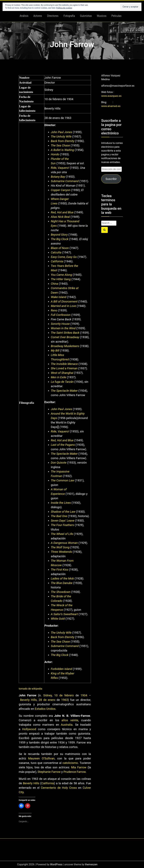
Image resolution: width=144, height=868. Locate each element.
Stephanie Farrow (49, 772)
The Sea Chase (60, 146)
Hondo (55, 154)
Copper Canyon (61, 190)
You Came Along (62, 275)
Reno (54, 310)
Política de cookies (64, 8)
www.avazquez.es (111, 96)
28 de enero (47, 700)
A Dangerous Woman (64, 543)
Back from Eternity (63, 141)
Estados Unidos (45, 709)
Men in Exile (59, 377)
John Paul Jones (62, 132)
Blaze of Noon (60, 248)
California (57, 261)
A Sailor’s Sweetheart (64, 614)
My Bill (55, 351)
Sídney (48, 695)
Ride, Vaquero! (60, 168)
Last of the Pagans (63, 445)
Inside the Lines (61, 503)
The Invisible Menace (64, 364)
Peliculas (116, 16)
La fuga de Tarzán (62, 382)
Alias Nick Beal (60, 217)
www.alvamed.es (111, 106)
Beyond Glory (59, 235)
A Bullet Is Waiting (62, 150)
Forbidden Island (62, 669)
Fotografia (69, 16)
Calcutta (56, 253)
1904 (84, 695)
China (55, 284)
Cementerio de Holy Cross (59, 788)
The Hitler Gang (61, 279)
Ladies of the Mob (62, 579)
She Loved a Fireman (64, 368)
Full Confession (61, 315)
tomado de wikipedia (31, 689)
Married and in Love (63, 306)
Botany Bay (58, 177)
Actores (38, 16)
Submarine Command (65, 181)
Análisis (24, 16)
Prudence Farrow (75, 772)
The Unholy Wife (61, 137)
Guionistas (86, 16)
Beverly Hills (28, 700)
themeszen (91, 864)
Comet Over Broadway (65, 337)
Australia (67, 725)
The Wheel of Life (62, 534)
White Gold (58, 619)
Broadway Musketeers (65, 346)
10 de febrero (64, 695)
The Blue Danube (62, 583)
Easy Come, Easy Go (64, 257)
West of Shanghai (62, 373)
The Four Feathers (62, 525)
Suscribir (111, 179)
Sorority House (60, 324)
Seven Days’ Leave (63, 521)
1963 (65, 700)
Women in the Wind (63, 328)
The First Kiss (60, 570)
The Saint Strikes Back (65, 333)
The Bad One (59, 516)
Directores (53, 16)
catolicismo (70, 763)
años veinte (70, 720)
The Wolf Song (60, 547)
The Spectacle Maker (64, 391)
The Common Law (63, 480)
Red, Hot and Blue (62, 212)
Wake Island (59, 297)
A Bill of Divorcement (64, 302)
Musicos (102, 16)
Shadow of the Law (63, 512)
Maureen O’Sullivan (41, 758)
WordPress (56, 864)
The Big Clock (60, 239)
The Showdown (61, 592)
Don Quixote (59, 463)
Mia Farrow (79, 767)
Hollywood (29, 729)
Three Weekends (62, 552)
